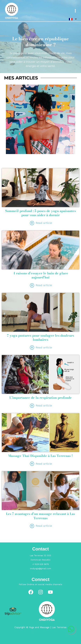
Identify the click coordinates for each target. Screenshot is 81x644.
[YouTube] (50, 592)
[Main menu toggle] (75, 11)
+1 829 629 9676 (41, 564)
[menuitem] (73, 19)
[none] (73, 19)
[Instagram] (41, 592)
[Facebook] (31, 592)
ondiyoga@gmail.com (40, 569)
